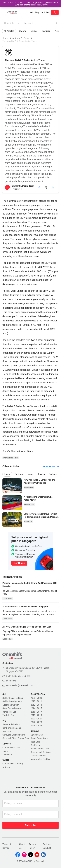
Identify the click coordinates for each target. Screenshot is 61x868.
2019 (39, 715)
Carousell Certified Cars (14, 735)
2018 (33, 715)
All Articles (12, 23)
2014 (33, 708)
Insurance (7, 754)
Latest (7, 474)
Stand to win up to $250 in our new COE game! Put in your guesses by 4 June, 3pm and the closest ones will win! (30, 4)
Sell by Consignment (12, 701)
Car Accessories (38, 756)
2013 (39, 705)
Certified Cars (37, 735)
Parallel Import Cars (40, 749)
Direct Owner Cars (39, 738)
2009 (39, 698)
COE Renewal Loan (11, 748)
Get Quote (19, 563)
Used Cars (35, 742)
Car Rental (35, 745)
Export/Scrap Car (11, 705)
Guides (34, 31)
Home (5, 38)
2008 (33, 698)
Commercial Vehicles (41, 752)
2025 (39, 726)
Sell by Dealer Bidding (13, 698)
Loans (5, 751)
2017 (39, 712)
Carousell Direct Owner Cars (16, 738)
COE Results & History (13, 764)
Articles (16, 38)
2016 (33, 712)
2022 (33, 722)
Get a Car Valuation (12, 708)
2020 (33, 719)
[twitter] (46, 187)
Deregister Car (9, 712)
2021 (39, 719)
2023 (39, 722)
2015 (39, 708)
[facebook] (39, 187)
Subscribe (30, 825)
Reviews (22, 31)
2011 (39, 701)
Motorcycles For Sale (41, 759)
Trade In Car (8, 715)
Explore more (51, 467)
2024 (33, 726)
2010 (33, 701)
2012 (33, 705)
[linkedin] (53, 187)
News (27, 38)
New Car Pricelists (11, 724)
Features (46, 31)
